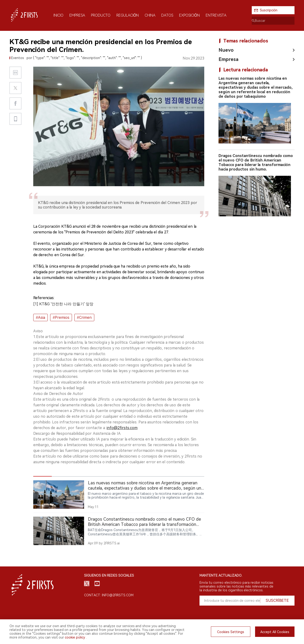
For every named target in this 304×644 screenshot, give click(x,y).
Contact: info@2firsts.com (109, 595)
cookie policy (75, 637)
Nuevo (226, 50)
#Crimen (84, 317)
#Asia (40, 317)
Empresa (228, 59)
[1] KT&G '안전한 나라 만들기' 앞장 (63, 304)
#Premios (61, 317)
